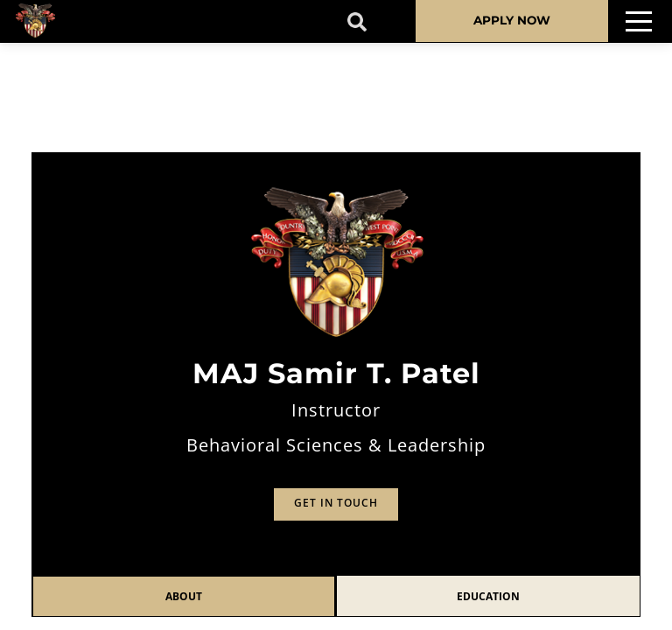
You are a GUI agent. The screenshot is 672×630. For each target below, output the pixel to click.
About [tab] (184, 596)
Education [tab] (488, 596)
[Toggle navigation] (639, 21)
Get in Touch (336, 503)
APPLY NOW (512, 20)
